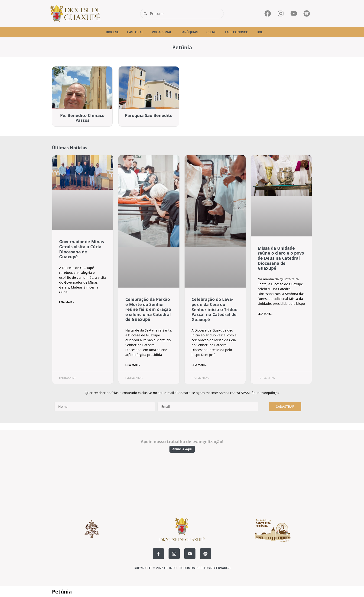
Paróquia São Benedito (149, 115)
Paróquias (189, 32)
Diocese (112, 32)
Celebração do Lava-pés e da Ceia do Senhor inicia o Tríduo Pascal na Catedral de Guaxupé (214, 309)
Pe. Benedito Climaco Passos (82, 118)
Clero (211, 32)
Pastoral (135, 32)
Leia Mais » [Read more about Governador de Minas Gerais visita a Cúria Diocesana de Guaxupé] (67, 302)
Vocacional (162, 32)
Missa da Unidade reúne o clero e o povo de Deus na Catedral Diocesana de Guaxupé (281, 258)
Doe (260, 32)
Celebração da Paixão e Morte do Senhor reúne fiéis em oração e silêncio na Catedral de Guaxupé (148, 309)
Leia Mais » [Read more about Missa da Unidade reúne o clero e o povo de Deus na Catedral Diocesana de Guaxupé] (265, 314)
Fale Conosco (237, 32)
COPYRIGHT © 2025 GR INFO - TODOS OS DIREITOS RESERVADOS (182, 568)
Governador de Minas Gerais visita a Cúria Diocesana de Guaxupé (82, 249)
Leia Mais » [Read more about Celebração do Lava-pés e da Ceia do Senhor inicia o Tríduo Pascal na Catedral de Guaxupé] (199, 365)
